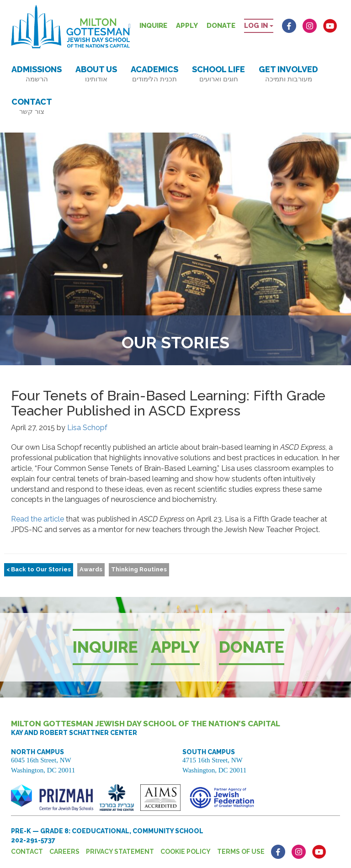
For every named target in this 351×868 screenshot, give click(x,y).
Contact (32, 106)
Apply (187, 26)
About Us (96, 74)
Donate (221, 26)
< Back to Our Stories (39, 569)
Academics (154, 74)
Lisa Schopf (87, 428)
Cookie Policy (186, 852)
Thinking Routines (139, 569)
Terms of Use (241, 852)
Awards (91, 569)
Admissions (37, 74)
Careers (64, 852)
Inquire (153, 26)
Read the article (37, 519)
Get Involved (288, 74)
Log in (259, 26)
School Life (218, 74)
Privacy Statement (120, 852)
